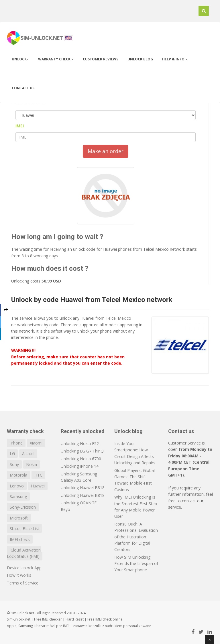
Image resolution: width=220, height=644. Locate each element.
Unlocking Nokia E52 (80, 444)
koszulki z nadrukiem (105, 626)
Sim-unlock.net (19, 619)
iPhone (16, 443)
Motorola (18, 475)
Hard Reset (75, 619)
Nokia (32, 464)
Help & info (175, 59)
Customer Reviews (101, 59)
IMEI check (20, 539)
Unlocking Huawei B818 (83, 488)
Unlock (20, 59)
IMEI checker (52, 619)
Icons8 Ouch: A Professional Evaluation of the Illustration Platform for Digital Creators (136, 537)
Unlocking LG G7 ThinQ (82, 451)
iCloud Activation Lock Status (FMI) (24, 553)
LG (12, 454)
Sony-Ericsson (23, 507)
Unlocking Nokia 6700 (81, 459)
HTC (38, 475)
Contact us (23, 88)
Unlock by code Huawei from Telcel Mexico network (92, 300)
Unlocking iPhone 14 (80, 466)
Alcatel (28, 454)
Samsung (18, 496)
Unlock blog (140, 59)
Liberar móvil (45, 626)
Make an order (106, 151)
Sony (14, 464)
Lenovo (17, 486)
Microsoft (19, 518)
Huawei (38, 486)
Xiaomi (36, 443)
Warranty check (56, 59)
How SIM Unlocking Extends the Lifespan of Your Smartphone (136, 564)
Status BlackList (24, 529)
